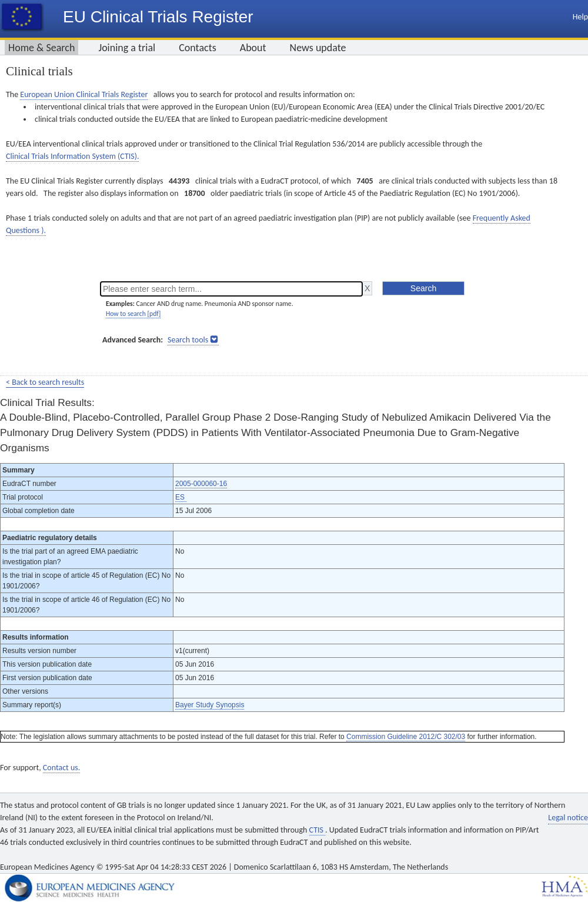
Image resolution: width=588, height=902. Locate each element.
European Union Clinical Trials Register (84, 94)
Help (580, 17)
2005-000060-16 (201, 484)
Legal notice (568, 818)
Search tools (188, 340)
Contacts (198, 48)
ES (181, 497)
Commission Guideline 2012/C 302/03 (406, 737)
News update (318, 48)
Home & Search (41, 48)
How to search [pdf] (133, 314)
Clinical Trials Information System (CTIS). (72, 156)
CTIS (317, 830)
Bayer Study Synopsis (210, 705)
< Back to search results (45, 382)
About (253, 48)
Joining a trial (127, 48)
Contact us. (61, 768)
